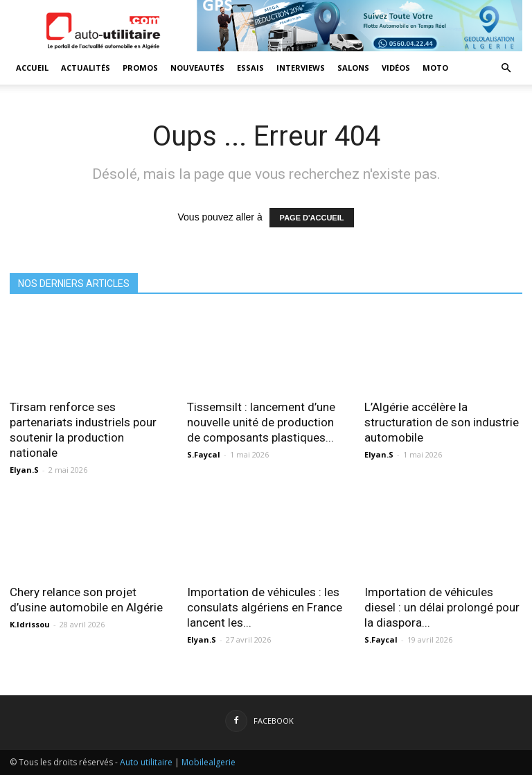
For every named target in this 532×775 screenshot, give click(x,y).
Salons (353, 68)
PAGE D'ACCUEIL (312, 218)
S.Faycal (204, 454)
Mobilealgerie (209, 762)
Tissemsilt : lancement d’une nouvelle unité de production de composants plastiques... (261, 422)
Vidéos (396, 68)
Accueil (32, 68)
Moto (435, 68)
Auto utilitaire (146, 762)
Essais (250, 68)
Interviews (301, 68)
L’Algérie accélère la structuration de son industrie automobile (442, 422)
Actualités (86, 68)
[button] (506, 68)
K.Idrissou (30, 624)
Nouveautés (197, 68)
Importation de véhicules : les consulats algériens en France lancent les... (265, 607)
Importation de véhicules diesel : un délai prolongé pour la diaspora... (442, 607)
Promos (140, 68)
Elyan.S (24, 470)
